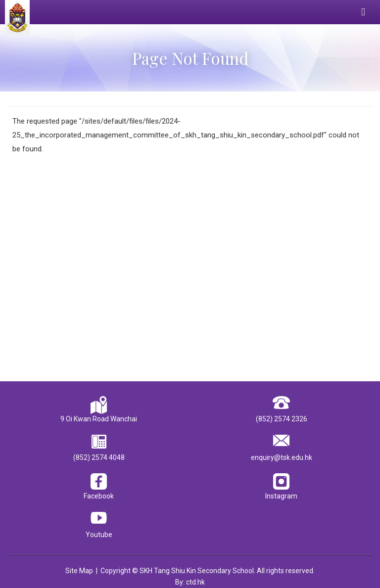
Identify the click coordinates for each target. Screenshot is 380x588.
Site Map (79, 571)
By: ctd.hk (190, 582)
